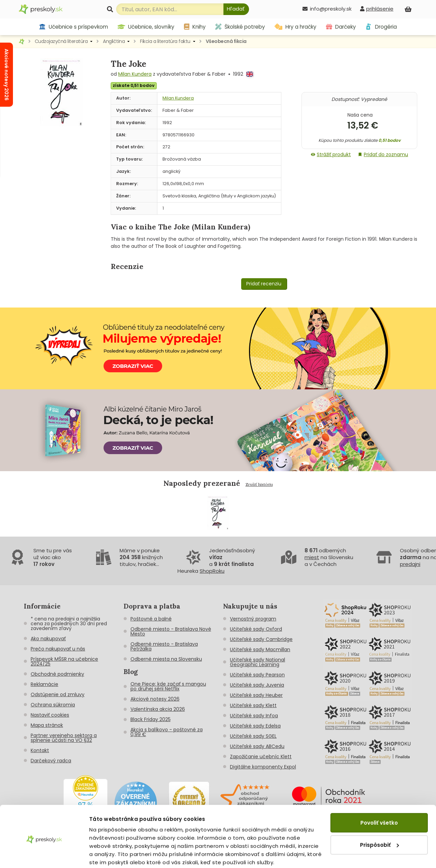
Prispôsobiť (379, 818)
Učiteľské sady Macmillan (260, 649)
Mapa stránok (47, 725)
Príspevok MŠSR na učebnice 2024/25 (64, 661)
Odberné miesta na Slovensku (166, 659)
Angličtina (114, 41)
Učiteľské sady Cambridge (261, 639)
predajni (410, 564)
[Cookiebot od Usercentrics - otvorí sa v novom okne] (44, 855)
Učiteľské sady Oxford (256, 629)
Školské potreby (240, 27)
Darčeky (341, 27)
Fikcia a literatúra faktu (165, 41)
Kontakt (40, 750)
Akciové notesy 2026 (155, 699)
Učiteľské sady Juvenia (257, 685)
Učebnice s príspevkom (73, 27)
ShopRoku (212, 571)
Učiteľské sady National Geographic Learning (258, 662)
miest (312, 557)
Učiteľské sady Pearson (257, 675)
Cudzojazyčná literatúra (61, 41)
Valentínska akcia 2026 (158, 709)
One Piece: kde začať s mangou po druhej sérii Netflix (168, 686)
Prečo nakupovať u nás (58, 649)
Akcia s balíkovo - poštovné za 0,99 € (167, 732)
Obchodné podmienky (57, 674)
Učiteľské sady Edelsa (255, 726)
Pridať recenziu (264, 284)
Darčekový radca (51, 761)
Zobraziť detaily (111, 855)
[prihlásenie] (377, 9)
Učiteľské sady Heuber (256, 695)
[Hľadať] (236, 9)
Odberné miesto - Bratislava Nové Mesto (171, 631)
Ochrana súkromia (53, 705)
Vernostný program (253, 619)
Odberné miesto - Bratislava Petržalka (164, 646)
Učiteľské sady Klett (253, 705)
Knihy (195, 27)
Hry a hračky (295, 27)
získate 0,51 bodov (134, 85)
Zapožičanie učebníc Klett (261, 757)
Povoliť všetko (379, 796)
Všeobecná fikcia (226, 41)
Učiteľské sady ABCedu (257, 746)
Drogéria (381, 27)
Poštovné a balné (151, 619)
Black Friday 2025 (151, 719)
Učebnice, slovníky (146, 27)
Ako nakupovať (48, 639)
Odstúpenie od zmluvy (58, 694)
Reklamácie (44, 684)
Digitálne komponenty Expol (263, 767)
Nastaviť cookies (50, 715)
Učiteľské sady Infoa (254, 716)
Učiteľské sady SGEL (253, 736)
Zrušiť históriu (259, 484)
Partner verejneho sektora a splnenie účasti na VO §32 (64, 738)
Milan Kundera (135, 74)
